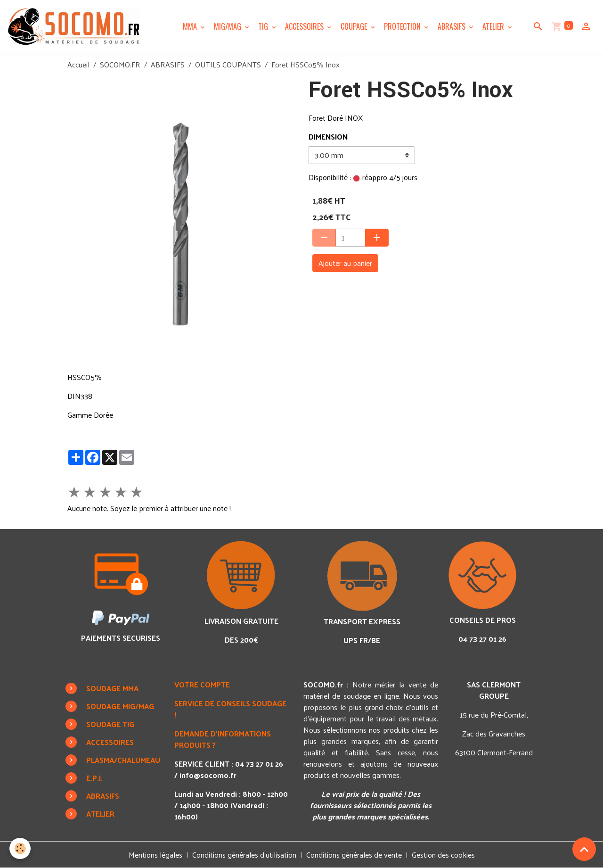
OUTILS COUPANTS (228, 64)
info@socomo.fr (208, 775)
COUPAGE (355, 26)
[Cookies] (20, 848)
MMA (191, 26)
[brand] (75, 26)
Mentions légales (155, 855)
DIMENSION (328, 137)
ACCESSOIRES (305, 26)
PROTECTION (403, 26)
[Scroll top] (584, 849)
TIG (264, 26)
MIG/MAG (228, 26)
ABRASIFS (452, 26)
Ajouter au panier (345, 263)
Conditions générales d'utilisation (244, 855)
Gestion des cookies (443, 855)
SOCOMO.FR (120, 64)
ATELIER (494, 26)
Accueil (78, 64)
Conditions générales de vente (354, 855)
